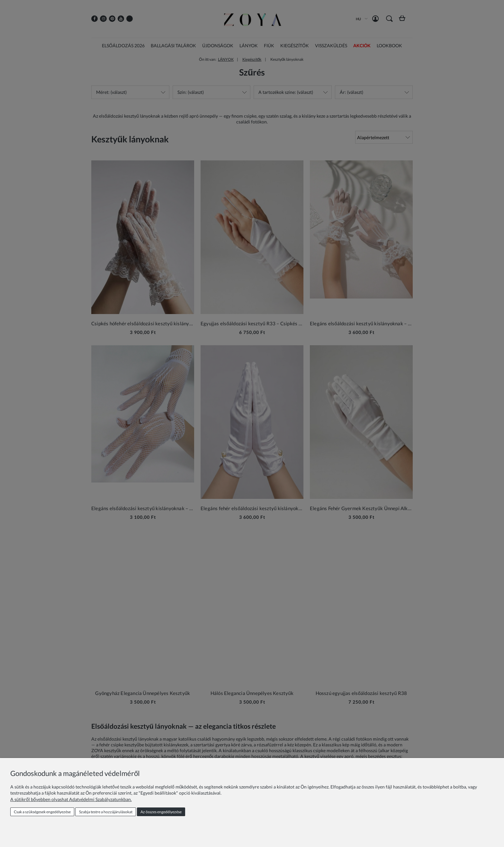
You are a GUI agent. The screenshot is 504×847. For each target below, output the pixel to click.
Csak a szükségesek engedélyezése (42, 812)
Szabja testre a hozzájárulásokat (106, 812)
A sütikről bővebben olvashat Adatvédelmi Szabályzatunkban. (71, 799)
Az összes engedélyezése (161, 812)
